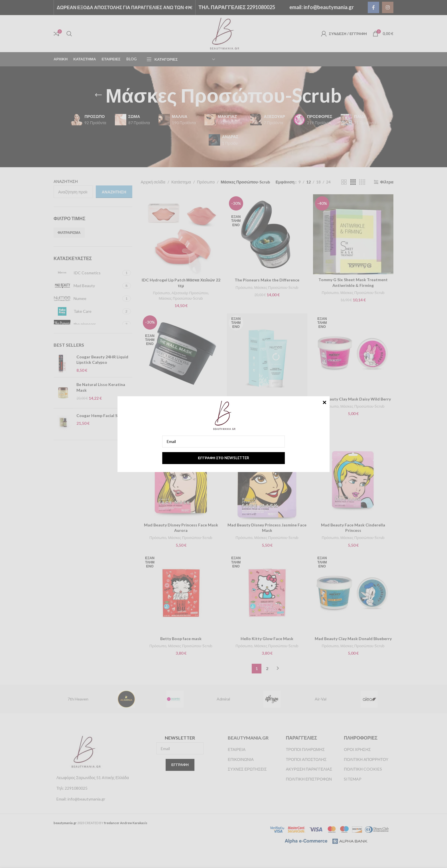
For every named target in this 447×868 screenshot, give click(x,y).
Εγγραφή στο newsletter (223, 458)
